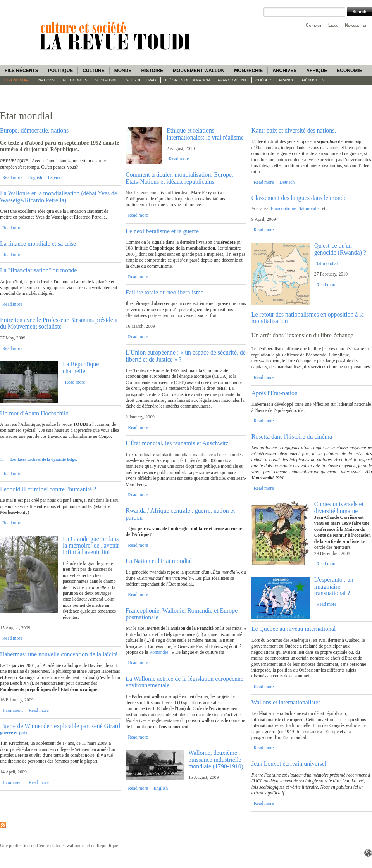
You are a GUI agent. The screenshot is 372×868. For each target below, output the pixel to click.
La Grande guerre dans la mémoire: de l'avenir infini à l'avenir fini (91, 546)
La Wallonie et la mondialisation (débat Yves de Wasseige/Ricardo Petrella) (59, 196)
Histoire (152, 71)
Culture (93, 71)
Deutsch (287, 182)
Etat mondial (17, 80)
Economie (349, 71)
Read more (12, 177)
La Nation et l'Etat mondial (159, 561)
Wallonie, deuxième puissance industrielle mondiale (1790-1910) (216, 759)
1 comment (13, 710)
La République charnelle (81, 367)
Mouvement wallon (199, 71)
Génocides (313, 80)
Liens (333, 25)
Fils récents (22, 71)
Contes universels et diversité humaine (339, 507)
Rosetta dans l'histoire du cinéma (292, 437)
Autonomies (75, 80)
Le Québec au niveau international (294, 629)
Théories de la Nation (187, 80)
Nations (46, 80)
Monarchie (248, 71)
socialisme (107, 80)
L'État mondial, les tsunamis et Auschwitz (177, 443)
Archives (284, 71)
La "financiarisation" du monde (38, 270)
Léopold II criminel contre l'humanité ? (48, 489)
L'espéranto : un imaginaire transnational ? (334, 586)
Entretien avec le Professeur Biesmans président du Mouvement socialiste (59, 323)
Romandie (159, 652)
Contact (314, 25)
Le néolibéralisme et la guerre (162, 231)
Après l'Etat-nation (275, 393)
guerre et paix (141, 80)
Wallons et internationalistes (286, 702)
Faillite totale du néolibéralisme (164, 292)
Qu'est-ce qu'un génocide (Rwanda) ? (340, 249)
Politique (61, 71)
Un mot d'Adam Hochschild (34, 413)
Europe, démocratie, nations (34, 130)
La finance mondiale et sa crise (38, 244)
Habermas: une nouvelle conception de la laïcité (59, 654)
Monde (123, 71)
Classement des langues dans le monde (299, 198)
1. (1, 459)
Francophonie (233, 80)
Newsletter (356, 25)
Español (55, 177)
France (287, 80)
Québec (263, 80)
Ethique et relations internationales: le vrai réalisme (205, 134)
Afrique (317, 71)
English (35, 177)
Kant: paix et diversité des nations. (294, 130)
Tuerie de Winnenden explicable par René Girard (60, 726)
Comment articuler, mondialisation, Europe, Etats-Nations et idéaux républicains (179, 178)
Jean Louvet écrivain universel (289, 764)
